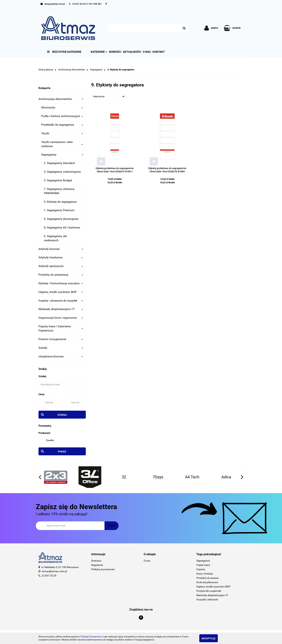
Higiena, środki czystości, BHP (61, 292)
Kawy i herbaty (205, 574)
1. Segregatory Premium (59, 210)
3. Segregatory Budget (58, 180)
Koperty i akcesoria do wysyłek (61, 301)
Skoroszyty (62, 107)
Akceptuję (212, 638)
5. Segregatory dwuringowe (61, 219)
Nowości (115, 52)
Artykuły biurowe (61, 249)
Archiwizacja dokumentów (61, 99)
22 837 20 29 (49, 576)
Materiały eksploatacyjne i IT (61, 309)
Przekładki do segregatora (62, 125)
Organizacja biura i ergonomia (61, 318)
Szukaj (62, 415)
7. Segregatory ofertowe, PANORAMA (59, 191)
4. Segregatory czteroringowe (62, 172)
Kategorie (99, 52)
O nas (147, 52)
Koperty (201, 569)
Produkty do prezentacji (61, 275)
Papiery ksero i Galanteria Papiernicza (61, 328)
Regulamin (97, 565)
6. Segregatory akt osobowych (55, 238)
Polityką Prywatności (91, 637)
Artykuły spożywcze (61, 266)
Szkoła (61, 348)
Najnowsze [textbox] (99, 96)
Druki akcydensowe (207, 582)
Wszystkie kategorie (64, 52)
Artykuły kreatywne (61, 257)
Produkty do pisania (208, 578)
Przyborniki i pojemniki (209, 591)
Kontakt (159, 52)
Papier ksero (203, 565)
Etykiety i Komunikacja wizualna (61, 283)
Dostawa (96, 561)
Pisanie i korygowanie (61, 339)
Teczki (62, 133)
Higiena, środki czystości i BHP (213, 587)
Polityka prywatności (103, 569)
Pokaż (62, 452)
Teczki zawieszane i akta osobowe (62, 144)
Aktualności (132, 52)
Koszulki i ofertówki (207, 600)
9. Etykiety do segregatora (60, 202)
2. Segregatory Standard (59, 163)
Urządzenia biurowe (61, 356)
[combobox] (109, 96)
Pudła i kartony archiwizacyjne (62, 116)
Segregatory (62, 155)
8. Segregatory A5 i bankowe (62, 227)
